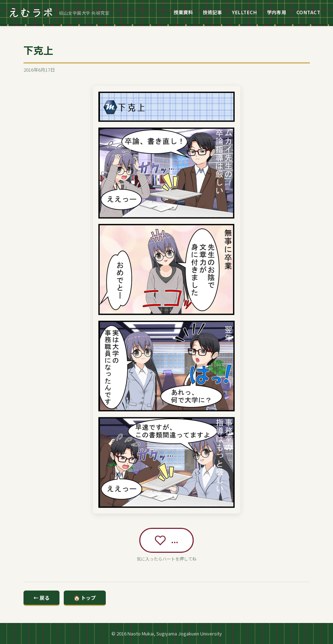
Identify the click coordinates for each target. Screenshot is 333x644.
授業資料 (183, 12)
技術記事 (212, 12)
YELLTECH (244, 12)
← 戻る (41, 598)
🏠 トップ (85, 598)
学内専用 (276, 12)
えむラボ (31, 12)
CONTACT (308, 12)
